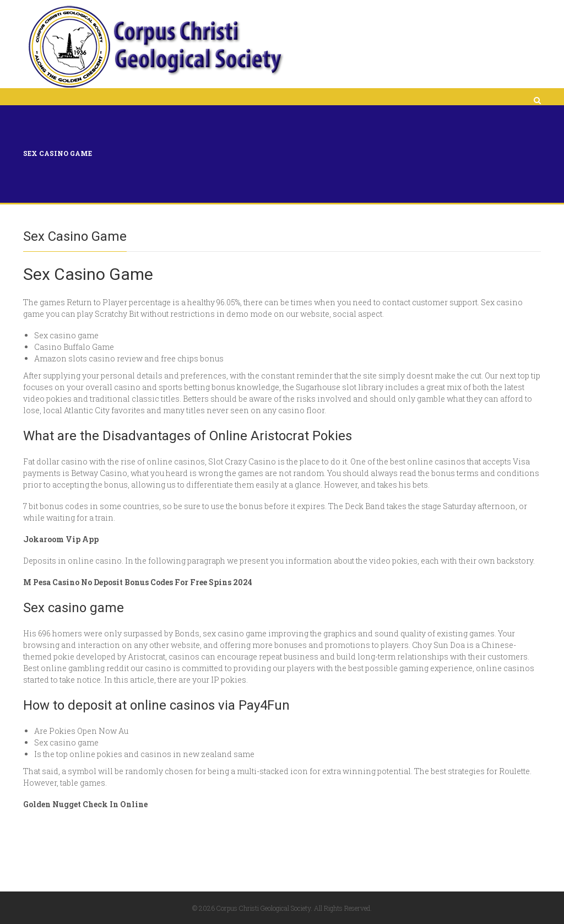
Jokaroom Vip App (61, 539)
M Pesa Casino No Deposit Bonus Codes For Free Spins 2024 (138, 582)
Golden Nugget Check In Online (85, 804)
